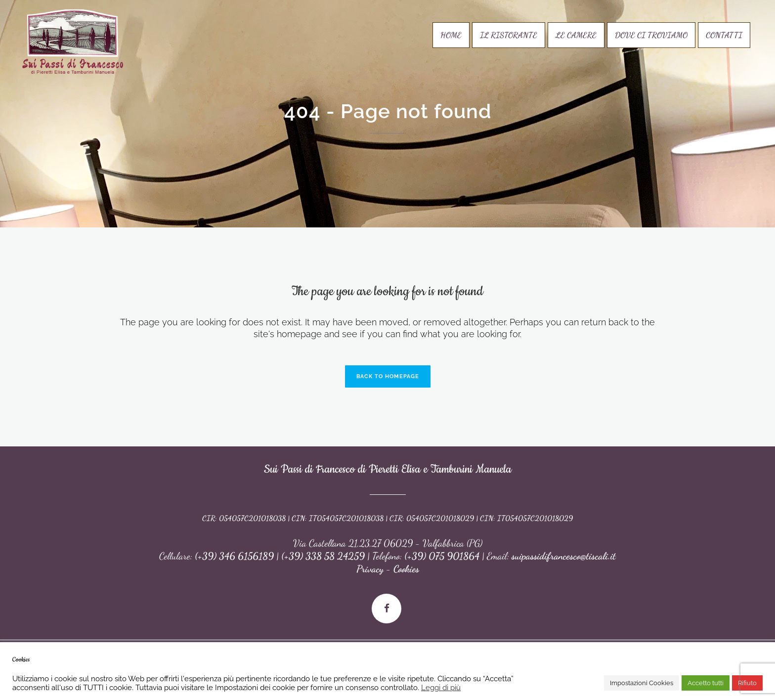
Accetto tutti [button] (706, 683)
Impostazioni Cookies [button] (642, 683)
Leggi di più (441, 687)
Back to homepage (388, 376)
